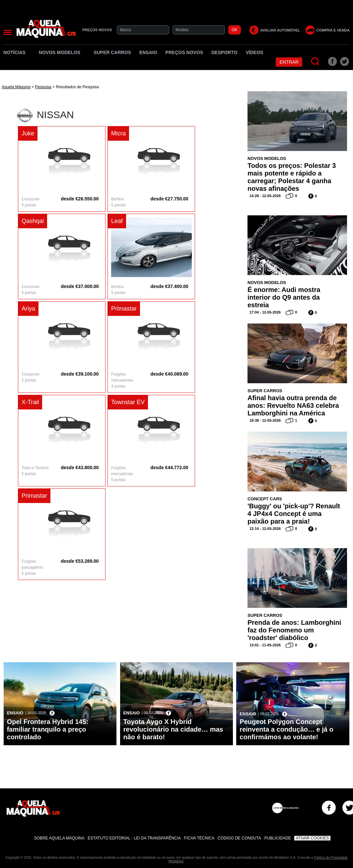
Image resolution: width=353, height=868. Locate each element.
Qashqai (33, 221)
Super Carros (112, 52)
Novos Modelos (62, 52)
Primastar (124, 309)
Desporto (224, 52)
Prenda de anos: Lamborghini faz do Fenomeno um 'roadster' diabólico (294, 630)
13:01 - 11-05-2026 (265, 645)
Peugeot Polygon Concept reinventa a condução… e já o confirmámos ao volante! (286, 729)
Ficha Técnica (199, 838)
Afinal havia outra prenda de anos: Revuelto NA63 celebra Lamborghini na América (293, 405)
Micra (118, 133)
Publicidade (278, 838)
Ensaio (148, 52)
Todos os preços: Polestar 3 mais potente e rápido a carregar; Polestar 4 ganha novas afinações (292, 177)
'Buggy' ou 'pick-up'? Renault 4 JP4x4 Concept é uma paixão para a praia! (294, 514)
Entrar (289, 62)
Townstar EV (128, 402)
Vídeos (255, 52)
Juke (28, 133)
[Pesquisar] (315, 62)
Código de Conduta (239, 838)
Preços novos (184, 52)
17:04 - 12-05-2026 (265, 312)
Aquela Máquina (16, 87)
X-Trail (30, 402)
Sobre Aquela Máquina (59, 838)
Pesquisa (43, 87)
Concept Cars (265, 499)
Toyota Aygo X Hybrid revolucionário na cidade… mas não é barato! (173, 729)
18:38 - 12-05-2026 (265, 420)
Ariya (28, 309)
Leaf (117, 221)
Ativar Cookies (313, 838)
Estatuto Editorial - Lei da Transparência (134, 838)
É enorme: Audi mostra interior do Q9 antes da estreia (284, 297)
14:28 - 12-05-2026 (265, 196)
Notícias (17, 52)
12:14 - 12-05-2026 (265, 529)
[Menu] (7, 32)
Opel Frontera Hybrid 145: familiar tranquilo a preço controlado (48, 729)
